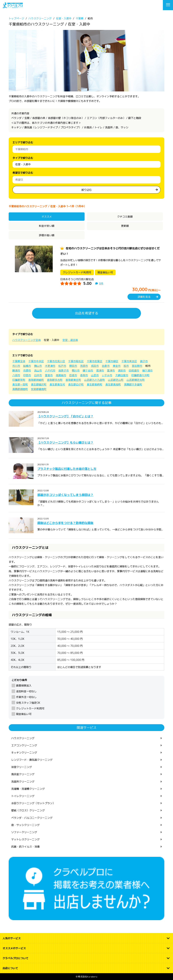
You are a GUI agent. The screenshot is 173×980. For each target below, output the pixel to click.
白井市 (38, 375)
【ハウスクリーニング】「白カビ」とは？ (65, 416)
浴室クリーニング (22, 767)
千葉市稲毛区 (76, 361)
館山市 (38, 366)
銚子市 (144, 361)
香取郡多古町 (55, 380)
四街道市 (134, 370)
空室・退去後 (70, 340)
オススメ (47, 217)
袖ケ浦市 (147, 370)
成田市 (95, 366)
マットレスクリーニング (25, 839)
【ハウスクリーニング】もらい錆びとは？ (65, 443)
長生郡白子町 (76, 384)
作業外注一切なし (26, 697)
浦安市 (122, 370)
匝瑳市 (73, 375)
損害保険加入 (24, 686)
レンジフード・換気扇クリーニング (32, 760)
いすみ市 (107, 375)
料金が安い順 (47, 226)
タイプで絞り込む (23, 158)
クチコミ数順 (125, 217)
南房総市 (61, 375)
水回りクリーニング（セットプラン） (33, 803)
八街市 (16, 375)
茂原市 (84, 366)
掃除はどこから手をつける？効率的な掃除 (65, 523)
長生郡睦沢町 (39, 384)
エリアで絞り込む (23, 142)
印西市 (27, 375)
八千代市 (50, 370)
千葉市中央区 (36, 361)
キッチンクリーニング (24, 753)
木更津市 (50, 366)
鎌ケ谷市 (88, 370)
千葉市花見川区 (56, 361)
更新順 (125, 226)
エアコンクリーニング (24, 745)
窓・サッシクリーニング (25, 825)
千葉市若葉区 (95, 361)
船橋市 (27, 366)
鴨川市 (76, 370)
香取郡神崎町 (36, 380)
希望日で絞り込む (23, 173)
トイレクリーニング (23, 796)
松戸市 (62, 366)
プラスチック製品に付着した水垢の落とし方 (67, 469)
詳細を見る (144, 297)
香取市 (84, 375)
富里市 (49, 375)
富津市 (111, 370)
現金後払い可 (24, 714)
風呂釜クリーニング (23, 774)
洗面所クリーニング (23, 782)
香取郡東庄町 (73, 380)
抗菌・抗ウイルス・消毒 (25, 847)
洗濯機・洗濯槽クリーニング (28, 789)
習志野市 (137, 366)
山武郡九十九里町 (95, 380)
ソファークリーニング (24, 832)
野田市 (73, 366)
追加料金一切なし (26, 691)
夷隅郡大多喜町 (133, 384)
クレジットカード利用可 (30, 708)
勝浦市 (16, 370)
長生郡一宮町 (20, 384)
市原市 (27, 370)
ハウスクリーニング (23, 738)
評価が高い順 (47, 235)
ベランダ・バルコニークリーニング (32, 818)
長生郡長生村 (57, 384)
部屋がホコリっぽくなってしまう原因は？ (65, 495)
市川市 (16, 366)
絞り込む (87, 190)
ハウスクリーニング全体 (27, 340)
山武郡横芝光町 (136, 380)
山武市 (95, 375)
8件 (101, 283)
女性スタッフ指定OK (28, 703)
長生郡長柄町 (95, 384)
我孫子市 (64, 370)
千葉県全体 (19, 361)
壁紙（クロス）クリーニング (28, 810)
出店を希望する (87, 313)
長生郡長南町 (113, 384)
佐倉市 (106, 366)
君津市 (100, 370)
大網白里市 (122, 375)
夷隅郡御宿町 (20, 389)
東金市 (117, 366)
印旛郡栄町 (19, 380)
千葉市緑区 (112, 361)
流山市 (38, 370)
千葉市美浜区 (129, 361)
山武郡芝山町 (116, 380)
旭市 (126, 366)
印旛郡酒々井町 (140, 375)
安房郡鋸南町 (39, 389)
